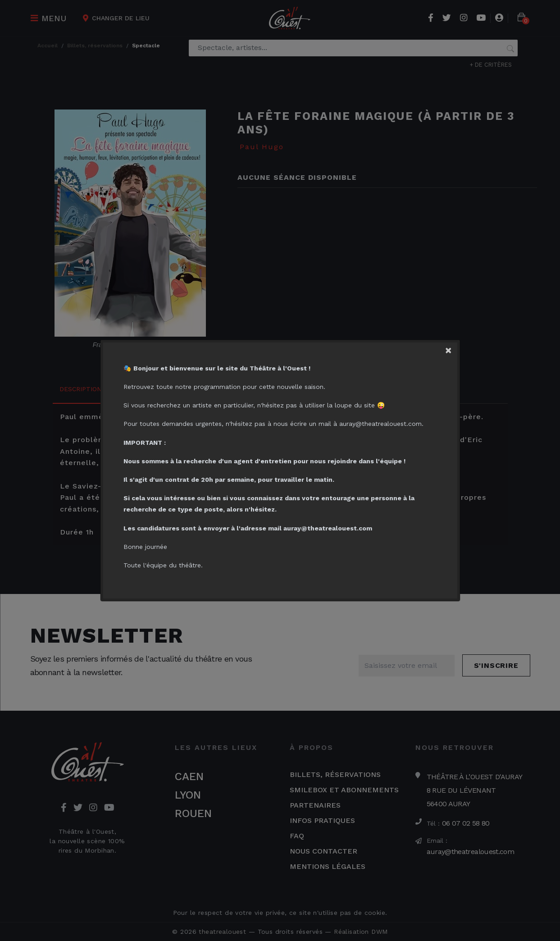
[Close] (451, 349)
